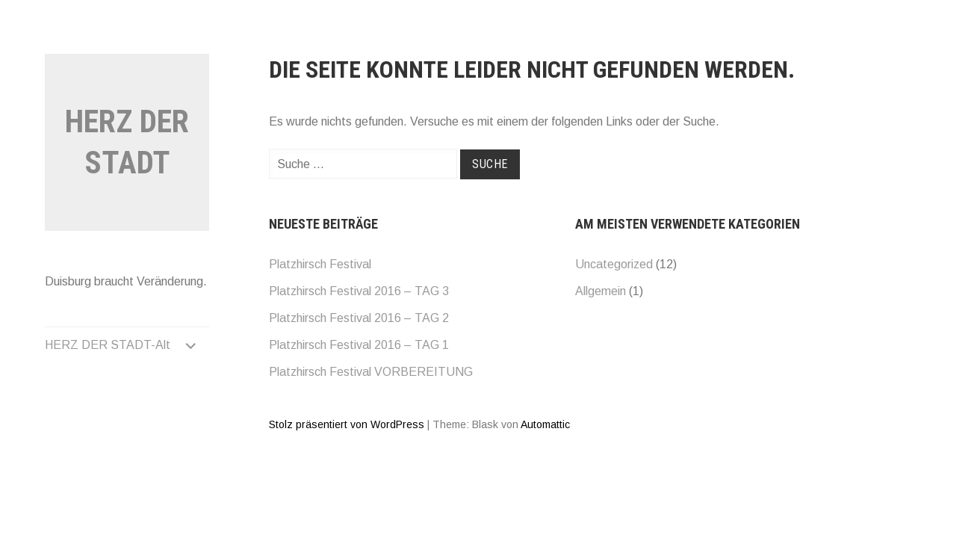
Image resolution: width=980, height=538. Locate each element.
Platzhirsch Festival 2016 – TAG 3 (359, 291)
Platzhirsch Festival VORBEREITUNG (371, 372)
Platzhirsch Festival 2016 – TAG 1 (359, 345)
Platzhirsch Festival (320, 264)
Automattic (545, 424)
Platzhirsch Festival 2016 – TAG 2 (359, 318)
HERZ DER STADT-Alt (108, 345)
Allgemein (601, 291)
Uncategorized (614, 264)
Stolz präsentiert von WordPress (347, 424)
